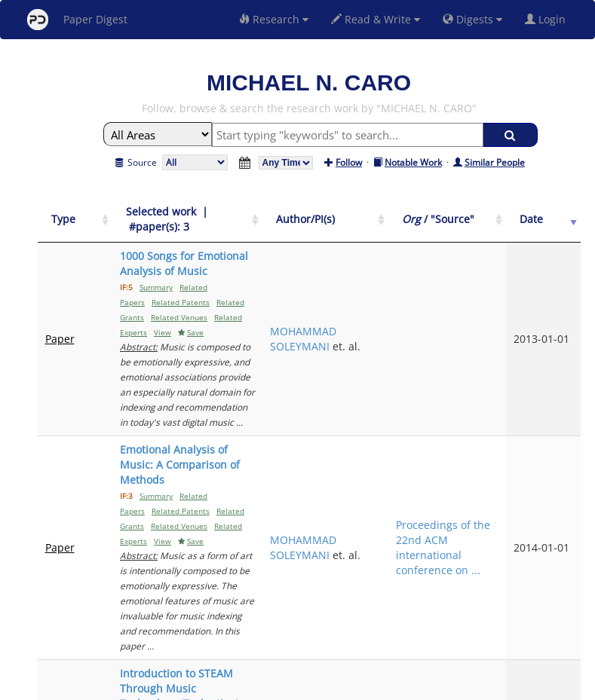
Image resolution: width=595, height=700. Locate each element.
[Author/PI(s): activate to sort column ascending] (406, 220)
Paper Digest (77, 20)
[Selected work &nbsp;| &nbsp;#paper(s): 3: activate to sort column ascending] (226, 220)
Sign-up (267, 686)
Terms (304, 686)
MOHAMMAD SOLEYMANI (404, 293)
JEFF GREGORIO (398, 523)
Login (548, 19)
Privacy (340, 686)
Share (375, 686)
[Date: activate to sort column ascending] (555, 220)
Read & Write (376, 19)
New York (420, 686)
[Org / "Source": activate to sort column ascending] (490, 220)
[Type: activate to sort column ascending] (63, 220)
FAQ (235, 686)
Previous (470, 584)
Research (274, 19)
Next (558, 584)
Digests (472, 19)
